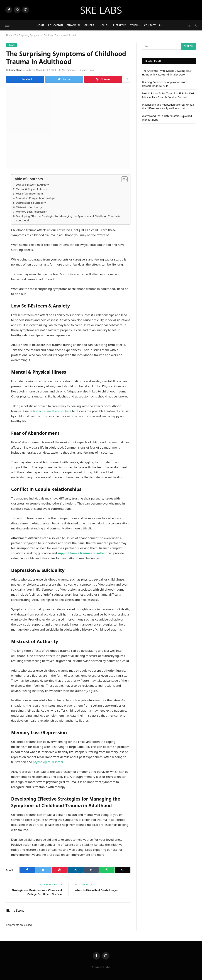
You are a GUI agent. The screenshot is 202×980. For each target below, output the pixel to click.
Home (41, 25)
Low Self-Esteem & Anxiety (33, 184)
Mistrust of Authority (29, 207)
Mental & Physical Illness (32, 189)
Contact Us (152, 25)
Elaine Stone (16, 70)
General (90, 25)
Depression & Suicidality (31, 203)
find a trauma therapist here (53, 411)
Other (134, 25)
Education (56, 25)
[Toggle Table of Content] (123, 179)
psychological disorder (48, 762)
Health (105, 25)
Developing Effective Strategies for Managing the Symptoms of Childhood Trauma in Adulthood (70, 218)
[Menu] (8, 25)
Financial (74, 25)
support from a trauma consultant (83, 553)
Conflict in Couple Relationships (36, 198)
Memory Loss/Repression (32, 212)
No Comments (68, 70)
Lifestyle (119, 25)
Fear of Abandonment (30, 193)
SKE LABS (101, 10)
